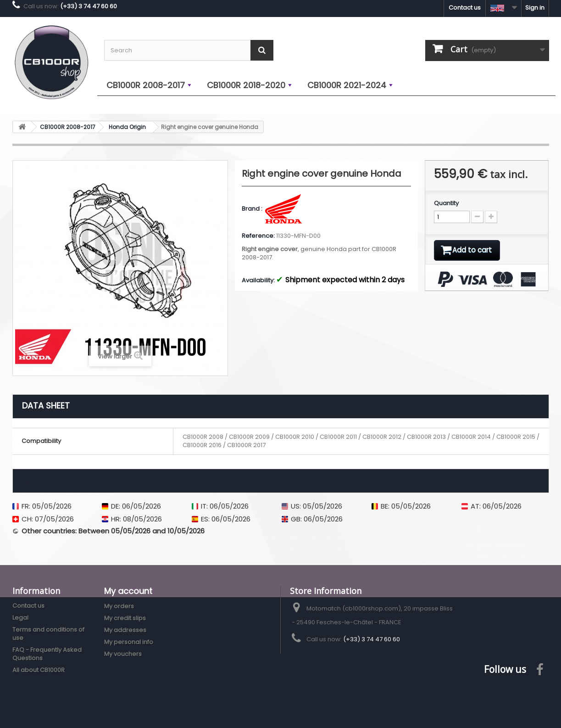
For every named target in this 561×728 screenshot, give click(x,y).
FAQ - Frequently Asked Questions (47, 654)
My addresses (125, 630)
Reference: (258, 236)
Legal (20, 618)
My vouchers (123, 654)
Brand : (253, 209)
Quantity (446, 203)
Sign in (535, 8)
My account (128, 591)
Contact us (465, 8)
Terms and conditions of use (48, 634)
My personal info (129, 642)
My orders (119, 606)
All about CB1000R (39, 670)
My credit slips (125, 618)
